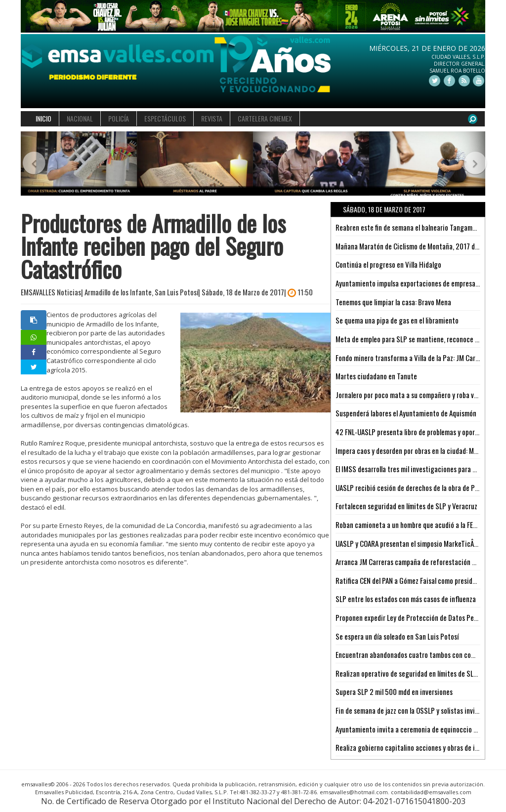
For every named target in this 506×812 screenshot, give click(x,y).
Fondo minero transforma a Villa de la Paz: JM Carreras (413, 358)
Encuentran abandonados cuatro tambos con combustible (417, 654)
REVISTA (212, 118)
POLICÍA (119, 118)
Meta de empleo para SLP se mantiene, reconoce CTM (412, 339)
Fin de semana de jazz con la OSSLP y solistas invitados (413, 710)
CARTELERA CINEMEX (265, 118)
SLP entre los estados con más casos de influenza (406, 599)
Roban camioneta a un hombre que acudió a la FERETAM (414, 525)
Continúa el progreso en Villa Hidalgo (388, 264)
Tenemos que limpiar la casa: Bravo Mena (393, 302)
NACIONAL (80, 118)
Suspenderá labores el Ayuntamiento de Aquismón (406, 413)
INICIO (43, 118)
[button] (32, 164)
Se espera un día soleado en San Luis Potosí (397, 636)
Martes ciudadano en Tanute (376, 376)
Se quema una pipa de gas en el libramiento (397, 320)
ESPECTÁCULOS (165, 118)
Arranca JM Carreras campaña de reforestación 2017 (411, 562)
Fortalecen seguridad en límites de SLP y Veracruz (406, 506)
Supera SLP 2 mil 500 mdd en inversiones (394, 691)
